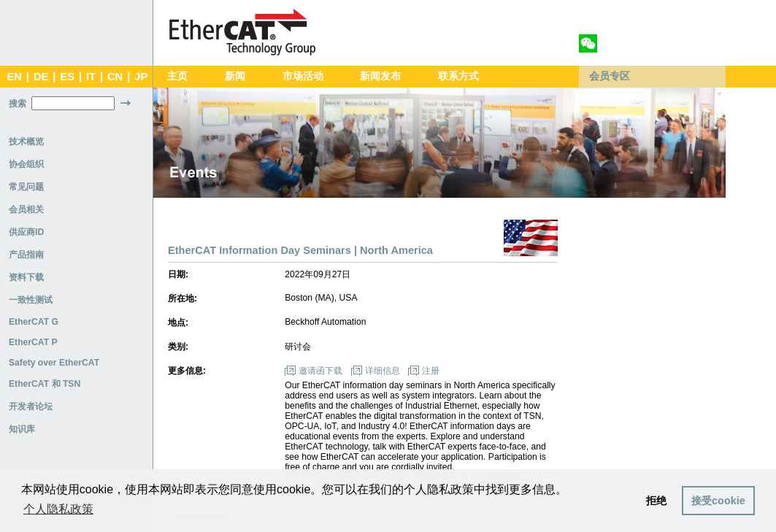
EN (14, 77)
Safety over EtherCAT (54, 363)
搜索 (18, 104)
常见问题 (26, 187)
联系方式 (458, 76)
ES (67, 77)
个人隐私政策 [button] (58, 509)
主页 (177, 76)
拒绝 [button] (656, 501)
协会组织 (26, 164)
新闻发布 (380, 76)
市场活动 (303, 76)
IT (91, 77)
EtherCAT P (33, 342)
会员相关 (26, 209)
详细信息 (383, 371)
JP (141, 77)
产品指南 (26, 255)
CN (115, 77)
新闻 (235, 76)
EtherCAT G (34, 322)
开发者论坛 (31, 406)
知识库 (22, 429)
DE (41, 77)
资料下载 (26, 277)
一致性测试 (31, 300)
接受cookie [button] (718, 501)
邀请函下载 (320, 371)
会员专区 (610, 76)
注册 (431, 371)
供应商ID (26, 232)
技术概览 (26, 142)
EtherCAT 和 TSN (45, 384)
